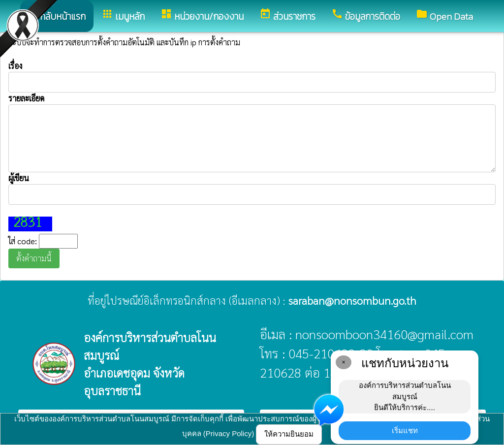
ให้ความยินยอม (289, 434)
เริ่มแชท (405, 430)
